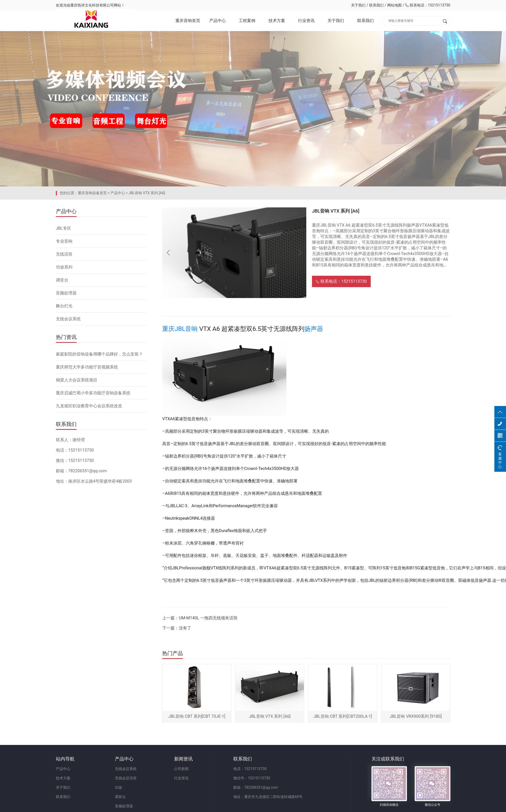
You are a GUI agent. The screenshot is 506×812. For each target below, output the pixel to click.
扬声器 (314, 329)
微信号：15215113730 (252, 778)
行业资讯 (306, 20)
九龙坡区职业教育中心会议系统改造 (89, 406)
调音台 (62, 280)
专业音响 (64, 241)
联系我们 (376, 5)
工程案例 (247, 20)
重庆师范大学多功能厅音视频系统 (87, 367)
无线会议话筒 (126, 778)
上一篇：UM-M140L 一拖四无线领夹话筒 (200, 618)
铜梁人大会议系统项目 (77, 380)
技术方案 (277, 20)
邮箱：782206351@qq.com (256, 787)
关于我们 (358, 5)
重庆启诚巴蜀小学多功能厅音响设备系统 (93, 393)
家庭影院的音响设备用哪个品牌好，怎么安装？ (99, 354)
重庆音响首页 (188, 20)
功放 (118, 787)
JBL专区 (64, 228)
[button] (300, 253)
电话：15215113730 (250, 769)
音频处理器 (66, 293)
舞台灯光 (64, 306)
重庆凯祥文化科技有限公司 (92, 5)
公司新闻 (181, 769)
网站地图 (395, 5)
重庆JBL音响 (180, 329)
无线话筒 (64, 254)
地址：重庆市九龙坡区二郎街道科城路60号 (268, 797)
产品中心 (218, 20)
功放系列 (64, 267)
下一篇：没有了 (177, 628)
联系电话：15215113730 (428, 5)
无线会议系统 (68, 319)
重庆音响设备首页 (92, 193)
